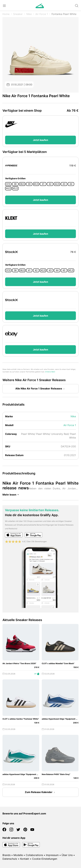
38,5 (22, 184)
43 (64, 184)
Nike (29, 14)
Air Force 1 (42, 14)
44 (71, 184)
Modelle (18, 855)
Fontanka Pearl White (64, 14)
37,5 (8, 184)
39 (29, 184)
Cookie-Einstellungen (45, 859)
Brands (7, 855)
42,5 (57, 184)
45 (64, 270)
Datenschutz (10, 859)
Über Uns (67, 855)
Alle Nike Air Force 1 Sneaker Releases (41, 389)
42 (50, 184)
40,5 (36, 184)
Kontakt (25, 859)
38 (15, 184)
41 (43, 184)
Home (6, 14)
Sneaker (18, 14)
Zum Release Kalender (40, 792)
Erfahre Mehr (50, 372)
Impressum (52, 855)
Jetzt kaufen (40, 140)
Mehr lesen (11, 495)
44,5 (8, 188)
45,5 (15, 188)
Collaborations (34, 855)
